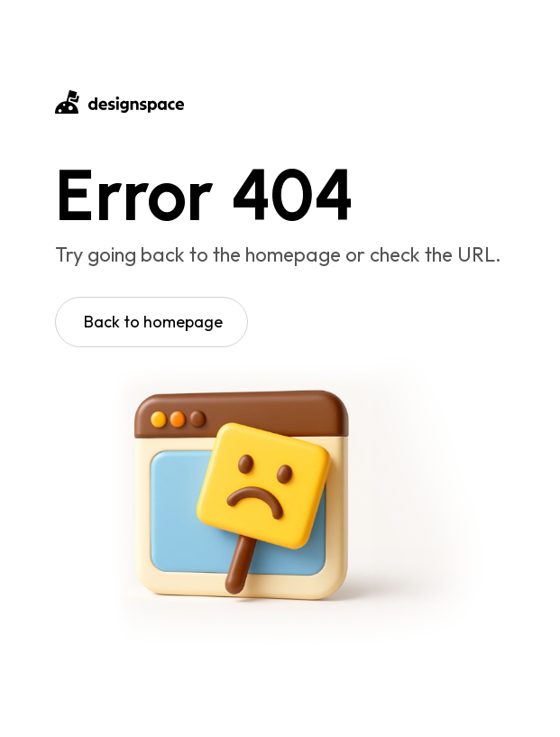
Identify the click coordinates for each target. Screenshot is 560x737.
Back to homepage (153, 322)
